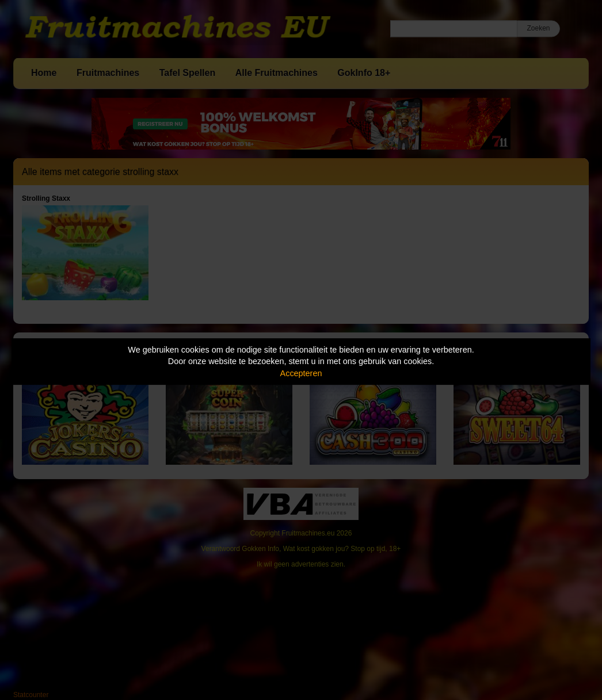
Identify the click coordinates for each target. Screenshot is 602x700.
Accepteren (301, 373)
